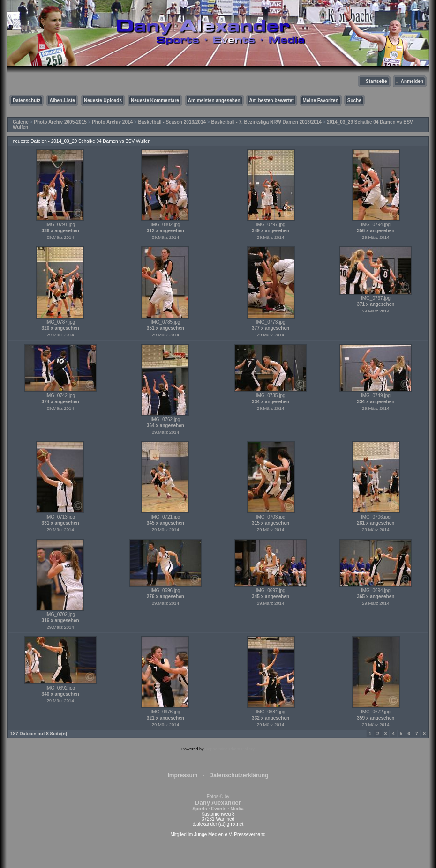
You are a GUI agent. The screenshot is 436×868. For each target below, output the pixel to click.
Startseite (376, 81)
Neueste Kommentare (155, 100)
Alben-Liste (62, 100)
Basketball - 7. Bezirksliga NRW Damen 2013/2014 (266, 122)
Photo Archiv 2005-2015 (60, 122)
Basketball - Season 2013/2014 (172, 122)
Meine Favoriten (321, 100)
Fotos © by (218, 803)
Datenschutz (26, 100)
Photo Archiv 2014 (112, 122)
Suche (354, 100)
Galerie (21, 122)
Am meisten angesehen (214, 100)
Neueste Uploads (103, 100)
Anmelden (412, 81)
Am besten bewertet (272, 100)
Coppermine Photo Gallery (230, 749)
